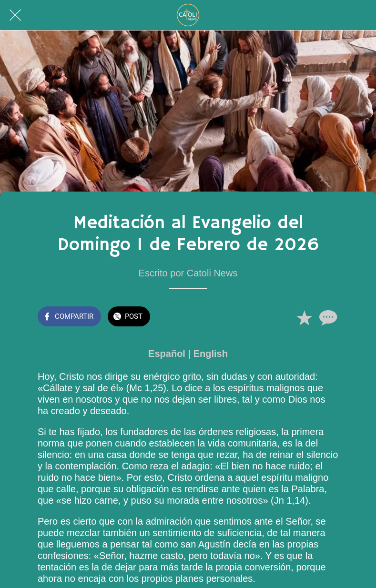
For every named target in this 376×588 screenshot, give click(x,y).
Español (167, 354)
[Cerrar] (15, 15)
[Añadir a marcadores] (304, 317)
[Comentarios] (327, 317)
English (211, 354)
